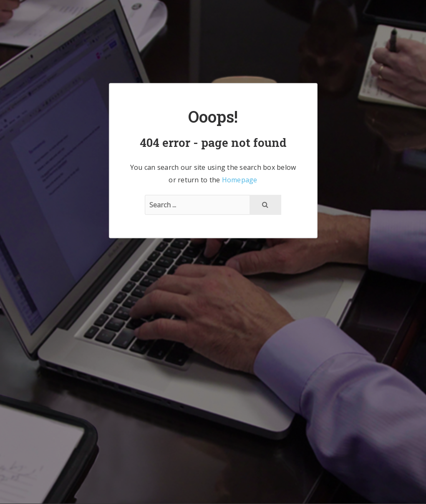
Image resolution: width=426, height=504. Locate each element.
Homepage (240, 180)
